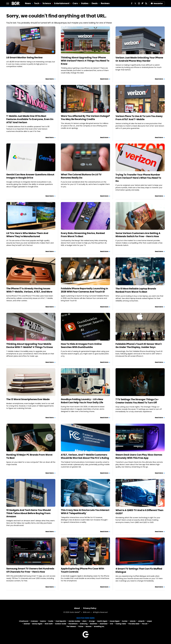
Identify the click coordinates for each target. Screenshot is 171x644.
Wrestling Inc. (99, 626)
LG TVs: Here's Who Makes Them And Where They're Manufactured (27, 235)
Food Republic (61, 621)
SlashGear (104, 624)
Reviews (105, 3)
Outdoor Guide (61, 624)
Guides (85, 3)
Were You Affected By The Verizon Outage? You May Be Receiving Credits (85, 118)
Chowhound (24, 621)
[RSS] (146, 3)
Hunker (125, 621)
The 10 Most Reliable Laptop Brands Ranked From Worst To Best (136, 290)
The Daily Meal (134, 624)
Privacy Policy (90, 608)
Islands (133, 621)
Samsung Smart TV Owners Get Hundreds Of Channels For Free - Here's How (30, 570)
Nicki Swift (49, 624)
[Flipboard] (143, 3)
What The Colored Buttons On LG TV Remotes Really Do (81, 176)
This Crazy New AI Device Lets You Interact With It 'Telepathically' (85, 512)
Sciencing (84, 624)
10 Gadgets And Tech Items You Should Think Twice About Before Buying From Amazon (29, 513)
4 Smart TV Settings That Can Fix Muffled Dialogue (139, 570)
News (28, 3)
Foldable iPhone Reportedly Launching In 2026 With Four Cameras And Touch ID (84, 290)
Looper (149, 621)
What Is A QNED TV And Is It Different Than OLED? (139, 512)
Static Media (75, 612)
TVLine (81, 626)
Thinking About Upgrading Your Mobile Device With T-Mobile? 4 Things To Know (30, 346)
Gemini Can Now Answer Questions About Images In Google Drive (30, 176)
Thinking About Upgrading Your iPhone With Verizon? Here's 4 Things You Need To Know (85, 61)
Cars (75, 3)
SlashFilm (94, 624)
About (77, 608)
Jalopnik (141, 621)
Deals (95, 3)
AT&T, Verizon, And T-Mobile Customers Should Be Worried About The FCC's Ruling (85, 456)
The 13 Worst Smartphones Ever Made (28, 399)
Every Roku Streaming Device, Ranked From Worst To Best (83, 235)
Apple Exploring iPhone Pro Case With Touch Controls (83, 570)
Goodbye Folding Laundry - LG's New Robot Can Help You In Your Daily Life (82, 401)
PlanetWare (73, 624)
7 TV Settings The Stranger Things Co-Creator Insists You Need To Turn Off (137, 401)
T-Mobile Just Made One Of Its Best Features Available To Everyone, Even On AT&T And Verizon (30, 119)
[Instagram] (139, 3)
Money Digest (37, 624)
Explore (43, 621)
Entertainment (62, 3)
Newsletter (157, 3)
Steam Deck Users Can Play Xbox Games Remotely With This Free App (139, 456)
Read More (50, 79)
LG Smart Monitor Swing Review (24, 57)
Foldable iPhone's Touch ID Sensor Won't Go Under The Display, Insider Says (139, 346)
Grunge (92, 621)
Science (47, 3)
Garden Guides (74, 621)
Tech (37, 3)
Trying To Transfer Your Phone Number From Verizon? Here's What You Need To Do (138, 178)
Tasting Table (121, 624)
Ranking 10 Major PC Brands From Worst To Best (29, 456)
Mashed (27, 624)
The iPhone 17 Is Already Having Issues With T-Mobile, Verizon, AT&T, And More (29, 290)
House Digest (115, 621)
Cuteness (34, 621)
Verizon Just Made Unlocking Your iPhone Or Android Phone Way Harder (139, 59)
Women (89, 626)
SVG (112, 624)
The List (145, 624)
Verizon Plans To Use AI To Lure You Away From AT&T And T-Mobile (139, 118)
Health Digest (102, 621)
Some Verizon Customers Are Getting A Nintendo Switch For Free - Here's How (138, 235)
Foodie (51, 621)
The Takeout (71, 626)
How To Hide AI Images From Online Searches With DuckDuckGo (81, 346)
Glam (84, 621)
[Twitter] (135, 3)
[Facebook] (132, 3)
